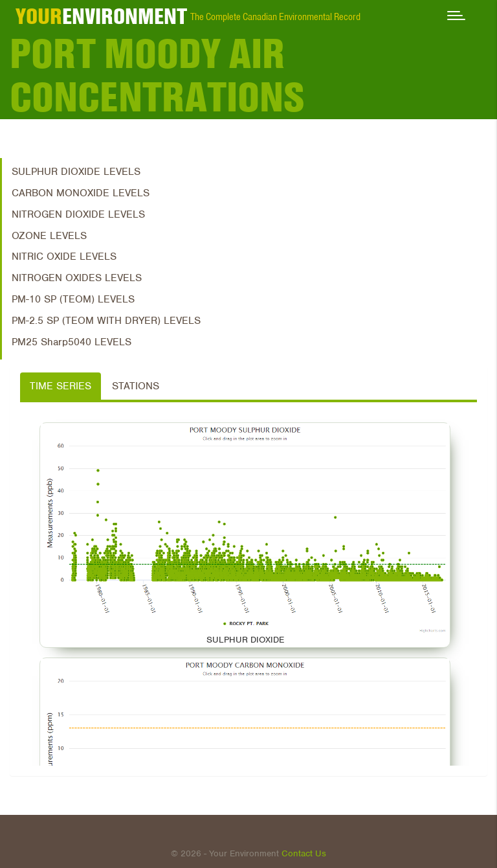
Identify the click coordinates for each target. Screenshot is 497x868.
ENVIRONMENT (101, 16)
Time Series (61, 386)
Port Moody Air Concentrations (157, 76)
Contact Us (304, 853)
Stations (136, 386)
